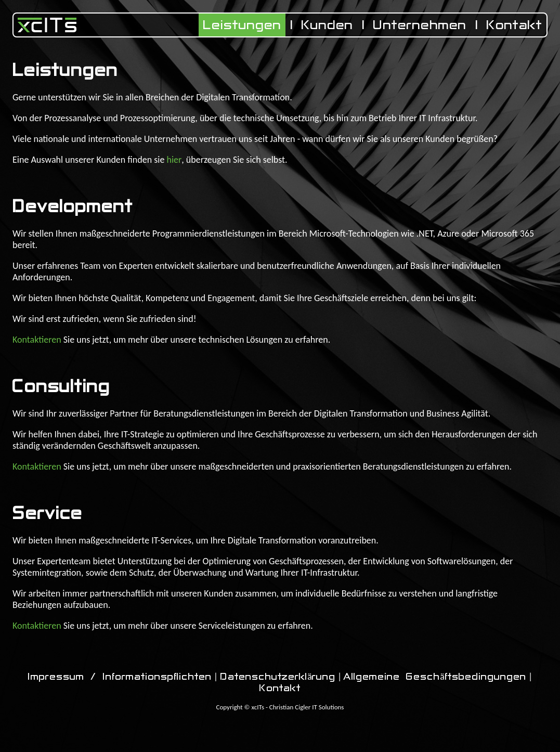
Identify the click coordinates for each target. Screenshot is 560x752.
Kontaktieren (37, 340)
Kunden (327, 25)
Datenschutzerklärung (278, 677)
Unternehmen (420, 25)
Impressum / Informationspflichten (120, 677)
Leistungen (242, 25)
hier (174, 160)
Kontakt (515, 25)
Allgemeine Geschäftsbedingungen (435, 677)
